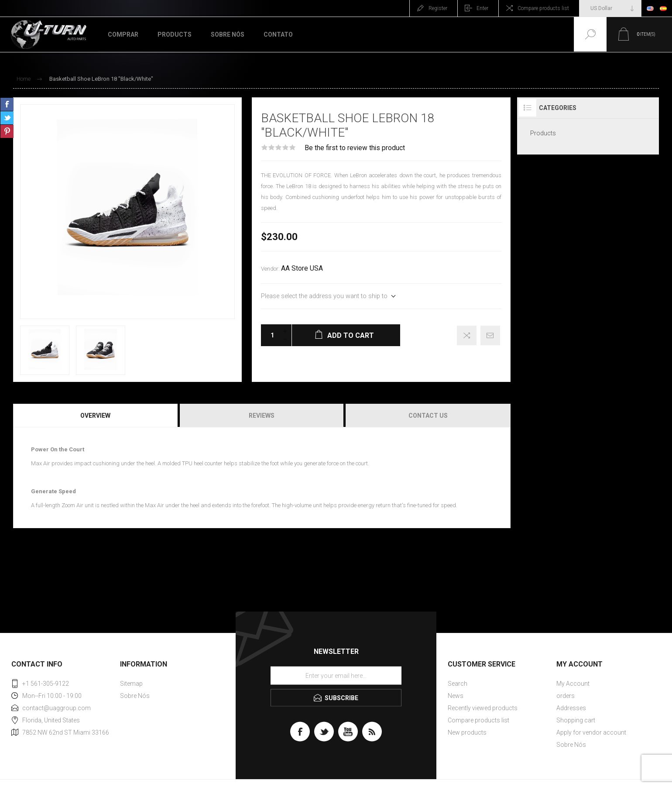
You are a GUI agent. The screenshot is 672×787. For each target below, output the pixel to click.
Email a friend (490, 335)
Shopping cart (576, 720)
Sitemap (131, 684)
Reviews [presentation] (262, 416)
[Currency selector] (610, 8)
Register (438, 8)
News (456, 696)
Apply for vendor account (591, 732)
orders (566, 696)
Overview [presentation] (95, 416)
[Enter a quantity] (270, 335)
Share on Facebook (7, 104)
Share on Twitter (7, 118)
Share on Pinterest (7, 131)
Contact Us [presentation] (428, 416)
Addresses (571, 708)
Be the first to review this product (355, 148)
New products (467, 732)
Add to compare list (467, 335)
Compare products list (543, 8)
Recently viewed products (483, 708)
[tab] (96, 416)
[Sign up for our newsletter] (336, 676)
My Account (573, 684)
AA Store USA (302, 268)
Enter (482, 8)
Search (458, 684)
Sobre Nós (135, 696)
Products (543, 133)
